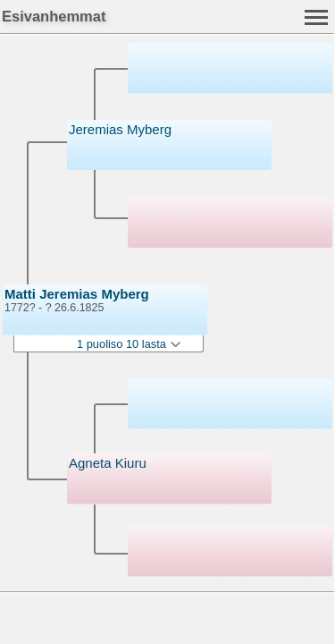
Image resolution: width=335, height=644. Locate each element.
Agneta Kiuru (108, 463)
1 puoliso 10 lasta (129, 344)
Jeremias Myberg (120, 129)
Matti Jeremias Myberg (77, 294)
